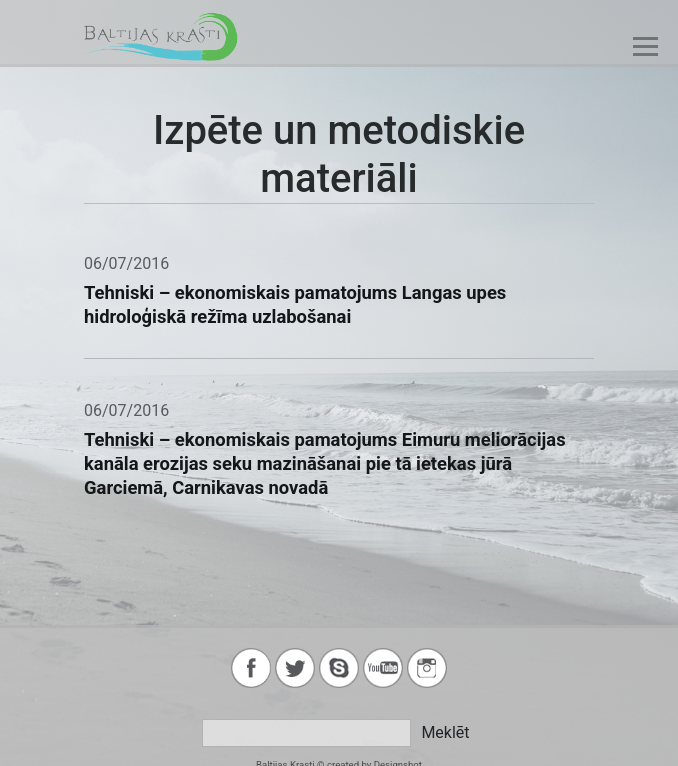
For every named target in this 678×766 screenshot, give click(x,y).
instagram (427, 668)
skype (339, 668)
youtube (383, 668)
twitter (295, 668)
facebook (251, 668)
